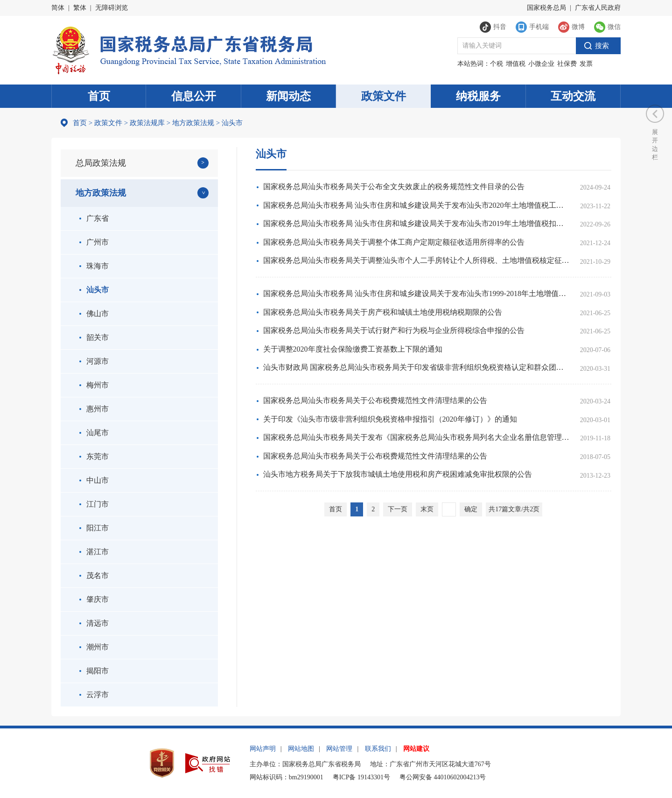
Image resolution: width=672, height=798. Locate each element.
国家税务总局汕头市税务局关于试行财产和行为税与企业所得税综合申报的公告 (394, 330)
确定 (471, 509)
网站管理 (339, 749)
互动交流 (573, 96)
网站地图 (301, 749)
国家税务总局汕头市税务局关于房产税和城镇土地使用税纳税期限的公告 (383, 312)
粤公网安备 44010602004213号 (443, 777)
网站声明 (263, 749)
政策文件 (384, 96)
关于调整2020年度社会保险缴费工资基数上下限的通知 (353, 349)
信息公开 (194, 96)
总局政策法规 (101, 163)
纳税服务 (478, 96)
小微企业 (541, 64)
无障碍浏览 (112, 8)
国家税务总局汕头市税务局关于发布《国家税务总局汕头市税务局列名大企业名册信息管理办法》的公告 (416, 437)
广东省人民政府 (598, 8)
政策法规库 (147, 123)
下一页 (398, 509)
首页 (99, 96)
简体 (58, 8)
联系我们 (378, 749)
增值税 (516, 64)
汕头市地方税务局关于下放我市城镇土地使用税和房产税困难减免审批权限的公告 (398, 474)
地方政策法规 (193, 123)
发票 (586, 64)
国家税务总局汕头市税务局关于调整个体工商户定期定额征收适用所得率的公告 (394, 242)
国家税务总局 (546, 8)
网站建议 (416, 749)
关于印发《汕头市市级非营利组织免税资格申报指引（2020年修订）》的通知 (390, 419)
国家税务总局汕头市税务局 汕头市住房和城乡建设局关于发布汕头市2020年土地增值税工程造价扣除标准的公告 (416, 205)
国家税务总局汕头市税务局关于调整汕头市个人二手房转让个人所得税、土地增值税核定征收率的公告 (416, 260)
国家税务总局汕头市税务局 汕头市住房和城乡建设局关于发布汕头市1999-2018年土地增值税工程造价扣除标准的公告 (416, 293)
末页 (427, 509)
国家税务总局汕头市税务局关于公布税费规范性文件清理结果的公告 (375, 400)
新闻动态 (288, 96)
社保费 (567, 64)
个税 (497, 64)
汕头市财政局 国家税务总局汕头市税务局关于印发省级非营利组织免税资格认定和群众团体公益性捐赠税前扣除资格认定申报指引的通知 (416, 367)
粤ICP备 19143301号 (361, 777)
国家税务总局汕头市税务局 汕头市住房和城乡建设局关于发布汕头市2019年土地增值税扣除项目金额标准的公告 (416, 223)
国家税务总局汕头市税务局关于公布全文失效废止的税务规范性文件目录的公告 (394, 187)
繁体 (80, 8)
